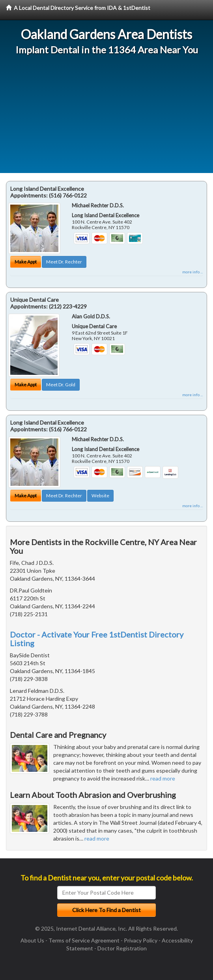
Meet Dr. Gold (61, 385)
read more (163, 778)
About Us (32, 940)
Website (100, 496)
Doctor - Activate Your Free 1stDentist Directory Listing (97, 639)
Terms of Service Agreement (84, 940)
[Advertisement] (106, 118)
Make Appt (26, 262)
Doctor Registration (122, 948)
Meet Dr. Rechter (64, 262)
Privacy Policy (141, 940)
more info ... (192, 272)
